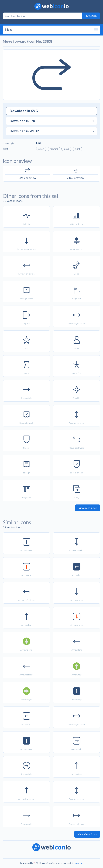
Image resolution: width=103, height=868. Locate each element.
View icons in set (88, 508)
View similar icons (87, 834)
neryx (79, 863)
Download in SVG (24, 111)
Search (91, 16)
